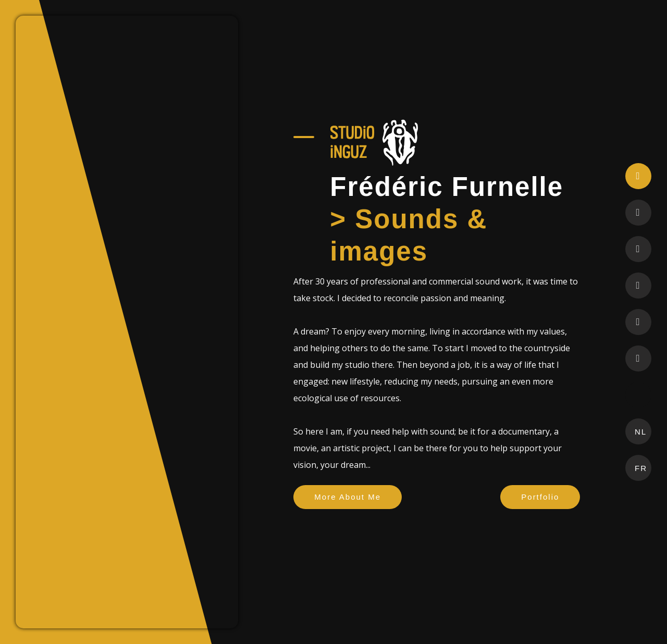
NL (643, 431)
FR (643, 468)
